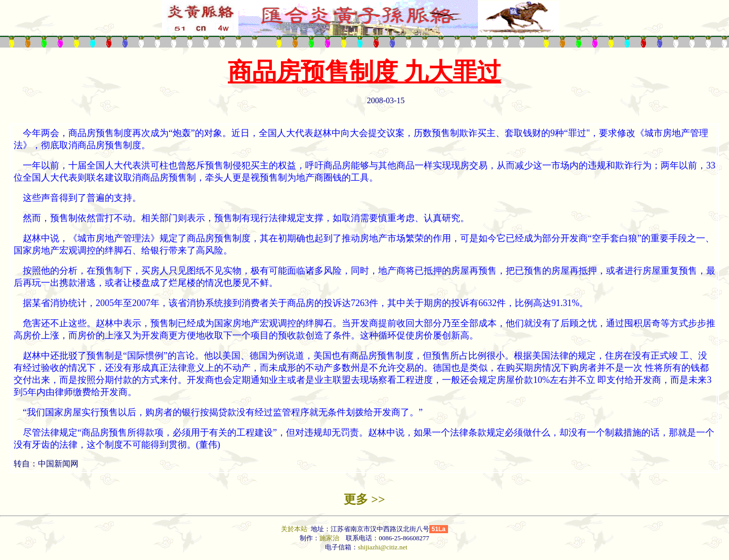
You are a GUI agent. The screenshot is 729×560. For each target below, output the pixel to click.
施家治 (329, 538)
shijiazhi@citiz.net (383, 547)
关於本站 (295, 529)
